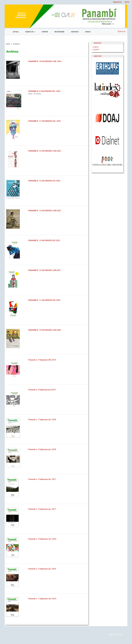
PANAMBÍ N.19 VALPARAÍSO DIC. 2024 (44, 91)
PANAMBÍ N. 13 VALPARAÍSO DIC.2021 (44, 240)
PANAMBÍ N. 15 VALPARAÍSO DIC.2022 (44, 181)
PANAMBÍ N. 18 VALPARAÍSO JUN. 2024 (45, 61)
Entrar (45, 32)
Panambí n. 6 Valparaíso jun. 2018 (42, 449)
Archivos (75, 32)
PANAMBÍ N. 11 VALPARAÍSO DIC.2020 (44, 300)
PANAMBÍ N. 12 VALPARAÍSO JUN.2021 (45, 270)
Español (96, 49)
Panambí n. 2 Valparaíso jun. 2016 (42, 569)
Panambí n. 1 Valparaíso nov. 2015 (42, 599)
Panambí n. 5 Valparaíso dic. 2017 (42, 479)
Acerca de (30, 32)
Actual (16, 32)
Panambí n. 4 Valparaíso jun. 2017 (42, 509)
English (96, 47)
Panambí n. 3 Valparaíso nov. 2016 (42, 539)
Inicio (8, 44)
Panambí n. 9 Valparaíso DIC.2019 (42, 360)
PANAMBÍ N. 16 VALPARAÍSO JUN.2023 (45, 151)
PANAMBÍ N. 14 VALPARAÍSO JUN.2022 (45, 211)
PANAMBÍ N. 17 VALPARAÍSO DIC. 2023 (45, 121)
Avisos (88, 32)
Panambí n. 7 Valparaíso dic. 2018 (42, 420)
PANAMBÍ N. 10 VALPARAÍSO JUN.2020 (45, 330)
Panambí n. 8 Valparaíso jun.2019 (42, 390)
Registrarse (59, 32)
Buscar (122, 31)
